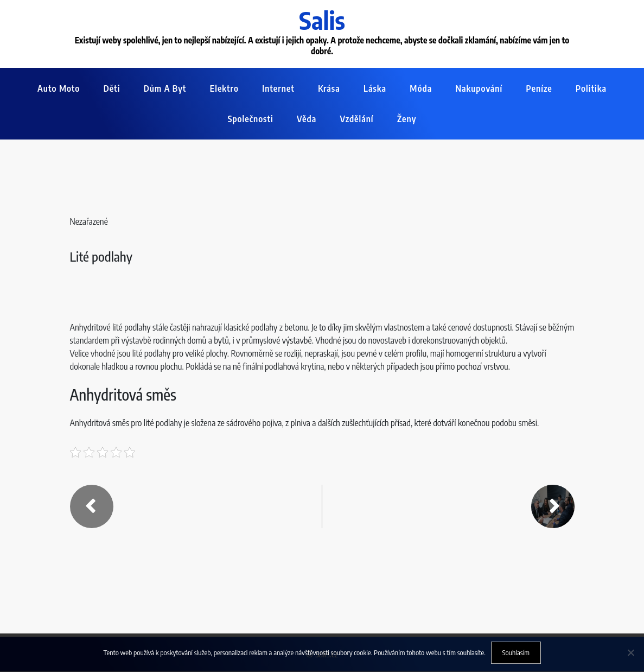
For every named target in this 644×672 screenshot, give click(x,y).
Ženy (407, 119)
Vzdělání (357, 119)
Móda (421, 89)
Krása (329, 89)
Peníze (539, 89)
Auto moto (59, 89)
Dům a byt (165, 89)
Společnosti (251, 119)
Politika (591, 89)
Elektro (224, 89)
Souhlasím (516, 652)
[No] (630, 652)
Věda (307, 119)
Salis (322, 20)
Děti (112, 89)
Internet (278, 89)
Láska (375, 89)
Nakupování (479, 89)
